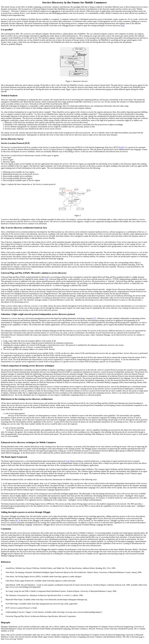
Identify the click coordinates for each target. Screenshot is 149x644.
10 (122, 147)
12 (47, 279)
